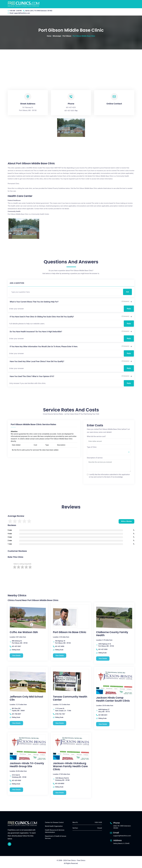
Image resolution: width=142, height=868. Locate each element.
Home (49, 36)
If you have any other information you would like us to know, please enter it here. (44, 346)
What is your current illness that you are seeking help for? (34, 302)
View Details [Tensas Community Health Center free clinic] (60, 723)
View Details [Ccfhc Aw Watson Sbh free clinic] (16, 655)
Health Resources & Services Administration (55, 831)
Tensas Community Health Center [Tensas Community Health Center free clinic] (70, 698)
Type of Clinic (92, 447)
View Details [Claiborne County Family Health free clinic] (103, 659)
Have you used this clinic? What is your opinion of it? (32, 376)
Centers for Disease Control (54, 822)
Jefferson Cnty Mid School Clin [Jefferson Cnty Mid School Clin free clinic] (26, 698)
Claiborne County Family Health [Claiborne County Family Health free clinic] (112, 634)
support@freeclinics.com (22, 13)
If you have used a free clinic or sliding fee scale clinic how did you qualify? (42, 317)
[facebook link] (9, 844)
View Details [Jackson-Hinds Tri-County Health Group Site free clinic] (16, 790)
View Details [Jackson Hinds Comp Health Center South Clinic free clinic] (103, 724)
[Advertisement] (71, 65)
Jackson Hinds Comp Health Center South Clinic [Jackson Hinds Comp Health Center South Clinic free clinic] (113, 699)
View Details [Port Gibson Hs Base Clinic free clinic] (60, 655)
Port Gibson (67, 36)
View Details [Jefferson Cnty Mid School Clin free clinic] (16, 723)
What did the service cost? (96, 436)
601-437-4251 (71, 107)
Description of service (95, 458)
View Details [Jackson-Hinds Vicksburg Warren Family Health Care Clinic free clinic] (60, 793)
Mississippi (57, 36)
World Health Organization (54, 826)
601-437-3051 (70, 111)
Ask (127, 292)
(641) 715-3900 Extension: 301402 (41, 11)
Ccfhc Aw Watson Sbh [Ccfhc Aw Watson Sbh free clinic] (24, 632)
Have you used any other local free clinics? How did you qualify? (37, 361)
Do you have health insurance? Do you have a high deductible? (36, 332)
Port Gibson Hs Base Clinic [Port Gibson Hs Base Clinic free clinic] (70, 632)
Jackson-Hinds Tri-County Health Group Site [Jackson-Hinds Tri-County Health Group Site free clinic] (27, 765)
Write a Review (126, 521)
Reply (129, 309)
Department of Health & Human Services (56, 837)
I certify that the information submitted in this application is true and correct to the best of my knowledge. (109, 476)
